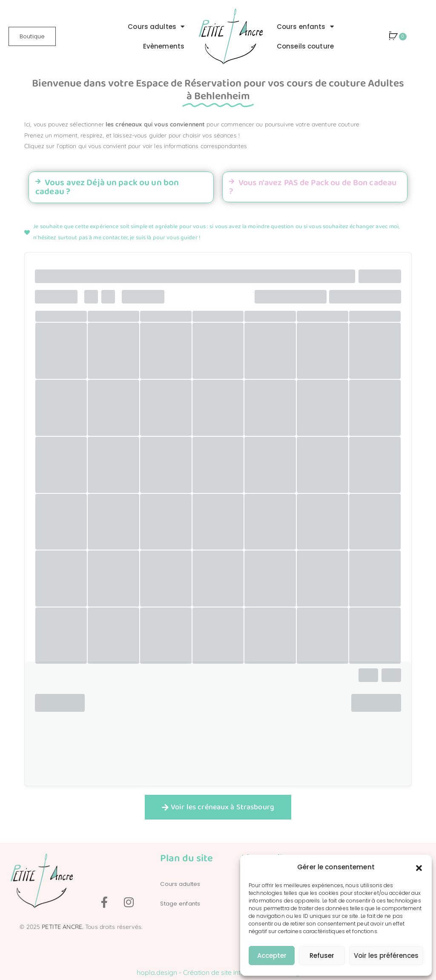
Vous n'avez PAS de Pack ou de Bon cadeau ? (313, 187)
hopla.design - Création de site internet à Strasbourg (218, 972)
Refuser (322, 956)
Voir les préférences (386, 956)
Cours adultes (156, 27)
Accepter (272, 956)
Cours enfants (305, 27)
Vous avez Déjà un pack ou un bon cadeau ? (107, 187)
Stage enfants (180, 904)
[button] (419, 867)
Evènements (164, 46)
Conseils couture (305, 46)
